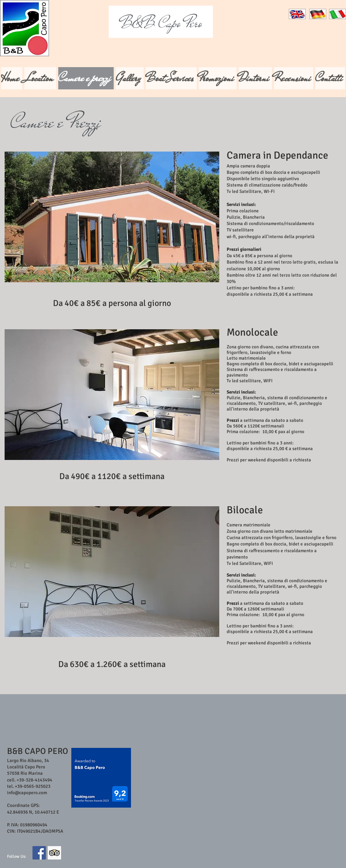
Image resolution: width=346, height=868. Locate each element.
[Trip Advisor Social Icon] (54, 853)
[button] (112, 217)
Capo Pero (161, 23)
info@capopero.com (27, 793)
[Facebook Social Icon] (39, 853)
